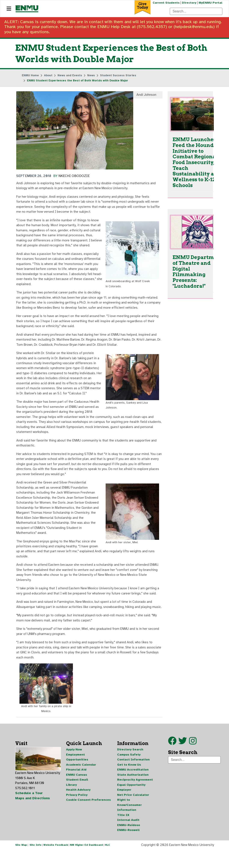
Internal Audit (128, 838)
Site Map (21, 863)
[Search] (196, 11)
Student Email (77, 797)
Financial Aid (76, 786)
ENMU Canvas (77, 792)
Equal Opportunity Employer (131, 804)
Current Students (166, 3)
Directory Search (130, 766)
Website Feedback (56, 863)
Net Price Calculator (133, 812)
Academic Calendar (81, 781)
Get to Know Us (129, 781)
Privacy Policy (77, 812)
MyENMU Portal (211, 3)
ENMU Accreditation (133, 786)
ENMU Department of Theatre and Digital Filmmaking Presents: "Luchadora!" (198, 273)
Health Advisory (78, 807)
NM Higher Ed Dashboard (86, 863)
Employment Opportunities (77, 774)
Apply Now (74, 766)
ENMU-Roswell (128, 848)
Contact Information (133, 776)
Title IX (123, 833)
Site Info (35, 863)
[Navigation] (9, 9)
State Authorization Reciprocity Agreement (135, 794)
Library (71, 802)
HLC (107, 863)
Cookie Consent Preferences (88, 817)
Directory (189, 3)
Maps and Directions (33, 815)
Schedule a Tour (29, 810)
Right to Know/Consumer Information (129, 822)
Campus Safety (129, 771)
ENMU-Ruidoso (129, 843)
